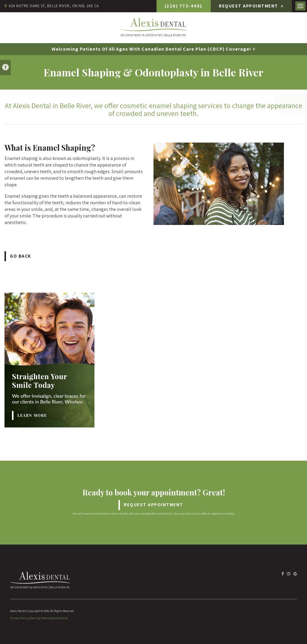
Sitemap (46, 618)
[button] (268, 103)
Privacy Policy (19, 618)
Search (34, 618)
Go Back (21, 256)
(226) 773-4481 (184, 6)
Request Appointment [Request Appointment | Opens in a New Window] (249, 6)
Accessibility (61, 618)
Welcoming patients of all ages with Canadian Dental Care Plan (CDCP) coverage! (151, 49)
